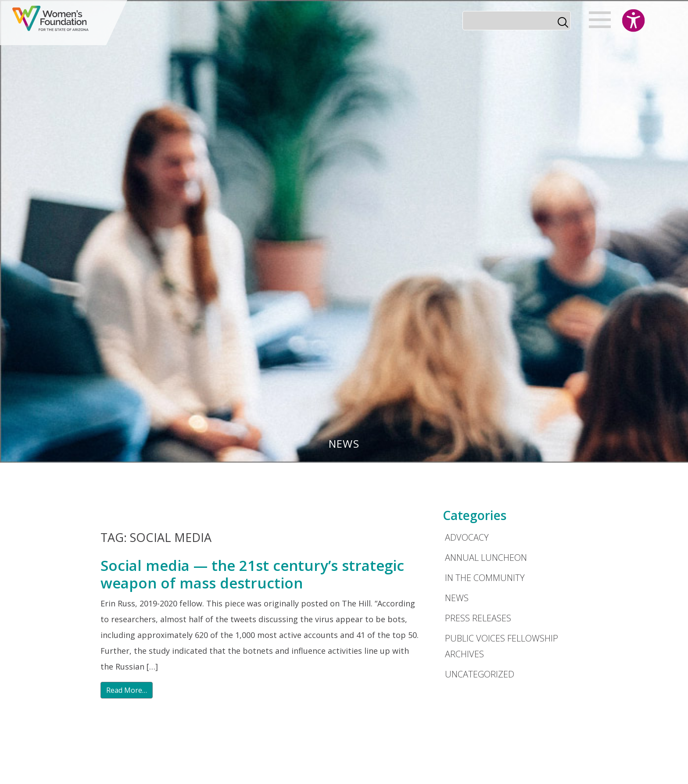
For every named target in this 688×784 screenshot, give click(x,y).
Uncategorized (480, 674)
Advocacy (467, 537)
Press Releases (478, 618)
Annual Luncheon (486, 558)
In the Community (485, 578)
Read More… (127, 690)
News (457, 598)
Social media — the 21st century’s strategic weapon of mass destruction (252, 574)
